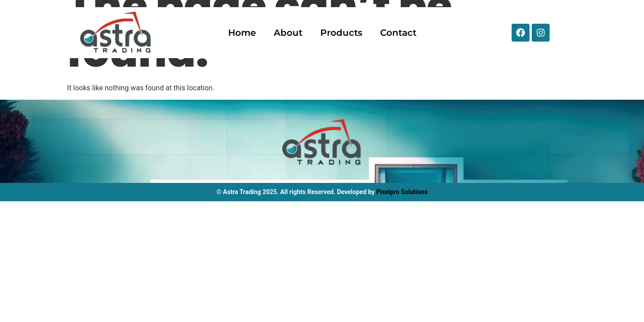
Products (341, 33)
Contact (398, 33)
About (288, 33)
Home (242, 33)
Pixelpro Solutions (402, 192)
